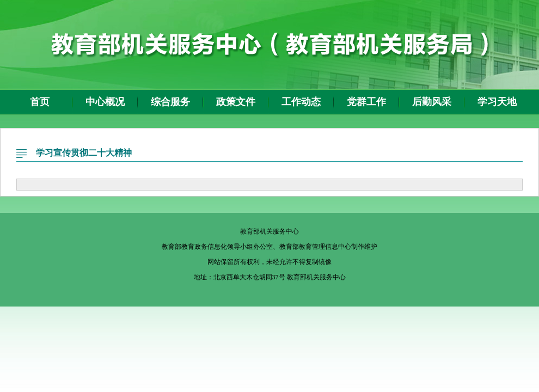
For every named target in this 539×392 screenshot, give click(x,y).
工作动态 (301, 102)
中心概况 (105, 102)
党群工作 (366, 102)
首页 (40, 102)
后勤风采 (432, 102)
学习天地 (497, 102)
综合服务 (170, 102)
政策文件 (236, 102)
